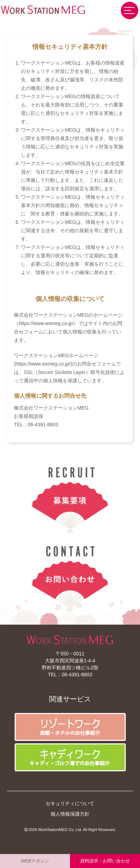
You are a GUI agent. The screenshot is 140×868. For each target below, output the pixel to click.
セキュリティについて (70, 803)
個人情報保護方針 (70, 814)
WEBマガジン (35, 861)
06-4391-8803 (77, 675)
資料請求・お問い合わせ (105, 861)
